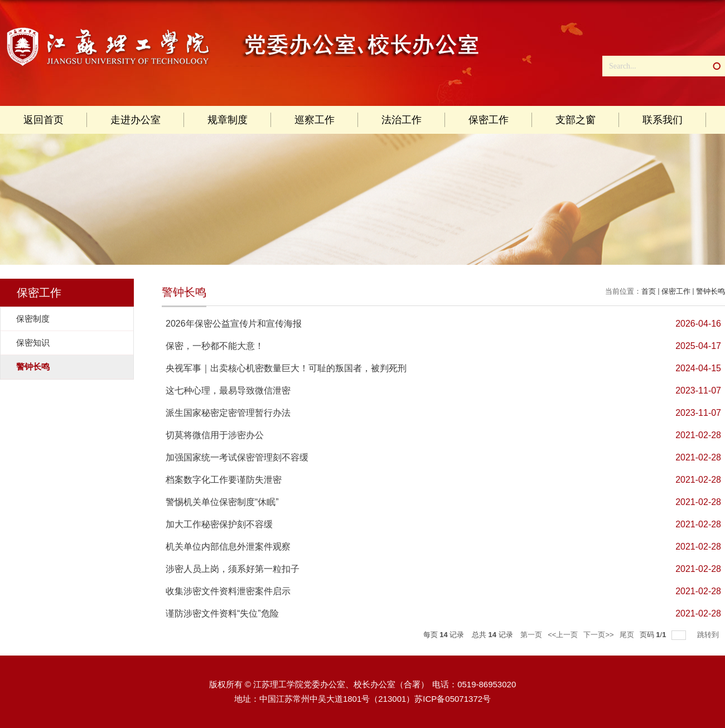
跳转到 (709, 635)
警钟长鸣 (710, 291)
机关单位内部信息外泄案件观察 (228, 547)
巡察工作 (315, 120)
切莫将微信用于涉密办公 (215, 435)
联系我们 (663, 120)
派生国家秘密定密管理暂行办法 (228, 413)
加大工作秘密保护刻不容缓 (219, 524)
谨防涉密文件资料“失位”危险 (222, 613)
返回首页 (43, 120)
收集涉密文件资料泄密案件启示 (228, 591)
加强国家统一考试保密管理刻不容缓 (237, 457)
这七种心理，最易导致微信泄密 (228, 390)
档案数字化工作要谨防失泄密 (224, 480)
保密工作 (489, 120)
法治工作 (402, 120)
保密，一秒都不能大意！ (215, 346)
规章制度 (228, 120)
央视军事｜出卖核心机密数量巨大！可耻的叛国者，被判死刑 (286, 368)
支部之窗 (576, 120)
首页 (649, 291)
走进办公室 (136, 120)
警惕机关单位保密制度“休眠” (222, 502)
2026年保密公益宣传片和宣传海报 (234, 324)
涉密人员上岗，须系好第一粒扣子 (233, 569)
